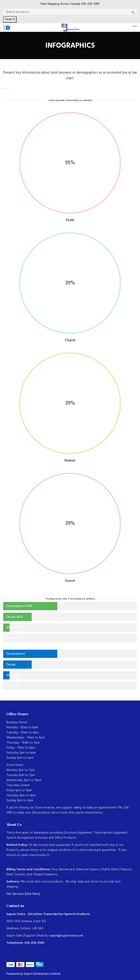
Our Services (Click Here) (23, 894)
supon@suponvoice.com (66, 936)
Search (10, 19)
